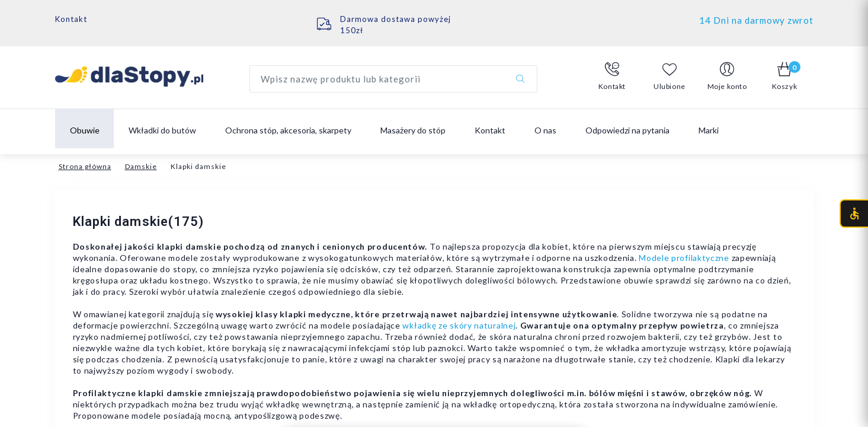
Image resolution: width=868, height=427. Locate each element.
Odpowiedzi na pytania (627, 130)
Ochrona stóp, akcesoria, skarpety (288, 130)
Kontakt (71, 19)
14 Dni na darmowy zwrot (756, 20)
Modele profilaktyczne (684, 258)
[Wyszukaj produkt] (393, 79)
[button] (612, 77)
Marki (709, 130)
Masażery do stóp (413, 130)
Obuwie (85, 130)
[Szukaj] (520, 79)
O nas (545, 130)
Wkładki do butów (162, 130)
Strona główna (85, 166)
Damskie (141, 166)
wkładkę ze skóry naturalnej (459, 325)
